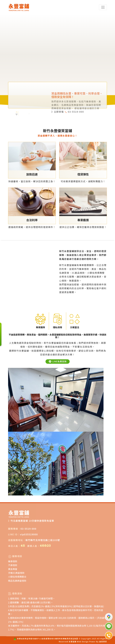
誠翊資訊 (103, 642)
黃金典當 (13, 569)
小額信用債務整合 (17, 577)
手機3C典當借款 (16, 573)
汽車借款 (13, 565)
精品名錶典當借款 (17, 581)
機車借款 (13, 561)
